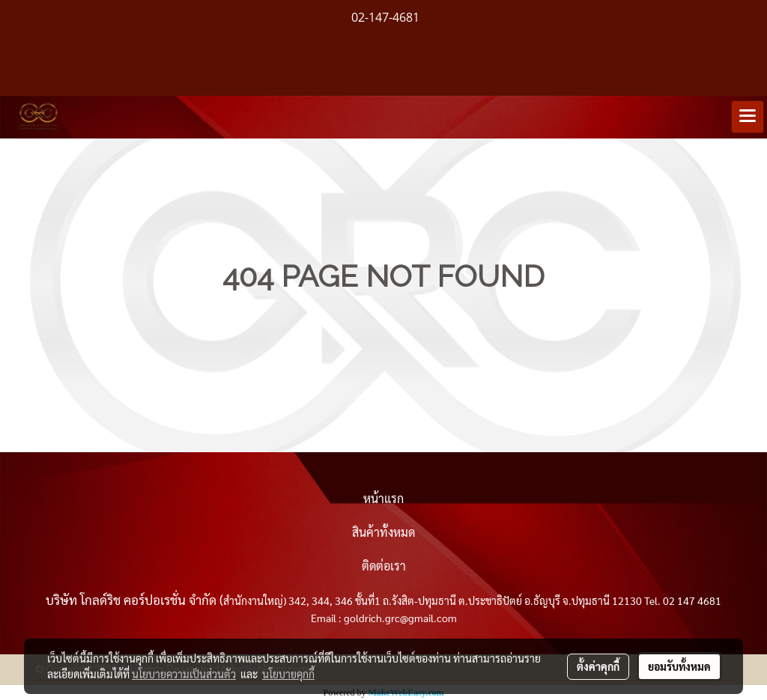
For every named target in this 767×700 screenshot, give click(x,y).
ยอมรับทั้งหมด (679, 666)
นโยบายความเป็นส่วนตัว (184, 674)
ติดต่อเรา (384, 566)
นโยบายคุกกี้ (288, 674)
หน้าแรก (383, 498)
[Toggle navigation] (748, 117)
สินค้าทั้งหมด (383, 532)
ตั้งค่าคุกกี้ (598, 666)
